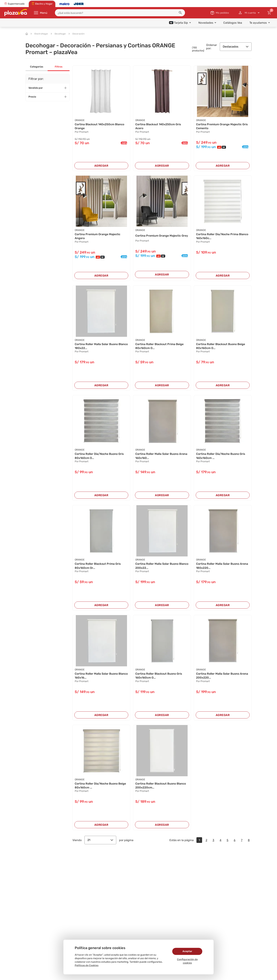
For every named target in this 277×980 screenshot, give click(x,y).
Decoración (77, 34)
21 (100, 840)
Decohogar (58, 34)
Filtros (59, 67)
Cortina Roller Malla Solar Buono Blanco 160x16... (101, 676)
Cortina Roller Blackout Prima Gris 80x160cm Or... (98, 566)
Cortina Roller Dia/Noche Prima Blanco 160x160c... (222, 236)
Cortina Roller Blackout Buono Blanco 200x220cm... (161, 786)
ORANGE (80, 120)
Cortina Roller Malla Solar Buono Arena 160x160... (161, 456)
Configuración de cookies (187, 961)
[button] (180, 13)
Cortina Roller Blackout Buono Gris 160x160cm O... (159, 676)
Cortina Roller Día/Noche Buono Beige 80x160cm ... (100, 786)
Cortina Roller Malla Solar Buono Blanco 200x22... (162, 566)
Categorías (37, 67)
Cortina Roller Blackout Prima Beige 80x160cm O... (159, 346)
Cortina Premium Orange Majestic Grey (162, 236)
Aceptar (187, 951)
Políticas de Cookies (87, 965)
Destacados (236, 47)
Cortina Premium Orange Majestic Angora (98, 236)
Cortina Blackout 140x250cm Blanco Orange (99, 126)
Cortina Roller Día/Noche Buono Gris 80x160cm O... (99, 456)
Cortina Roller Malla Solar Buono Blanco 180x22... (101, 346)
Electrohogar (39, 34)
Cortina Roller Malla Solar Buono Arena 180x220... (222, 566)
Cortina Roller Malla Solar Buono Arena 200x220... (222, 676)
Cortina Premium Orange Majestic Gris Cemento (222, 126)
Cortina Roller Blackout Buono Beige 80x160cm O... (221, 346)
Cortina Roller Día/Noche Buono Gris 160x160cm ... (221, 456)
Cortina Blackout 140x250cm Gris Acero (158, 126)
